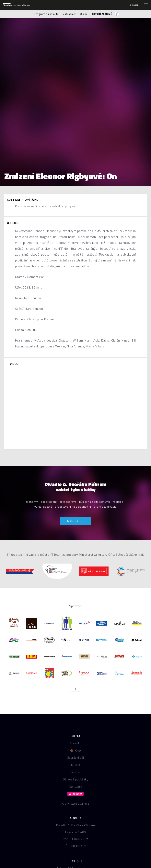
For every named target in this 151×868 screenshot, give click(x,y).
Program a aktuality (46, 14)
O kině (84, 14)
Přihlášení (134, 5)
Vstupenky (69, 14)
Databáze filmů (102, 14)
